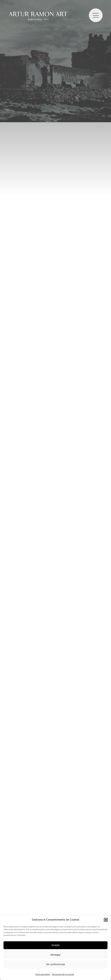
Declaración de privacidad (63, 974)
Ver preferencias (55, 964)
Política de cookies (43, 974)
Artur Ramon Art (38, 16)
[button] (106, 920)
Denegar (56, 955)
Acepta (55, 945)
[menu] (96, 15)
